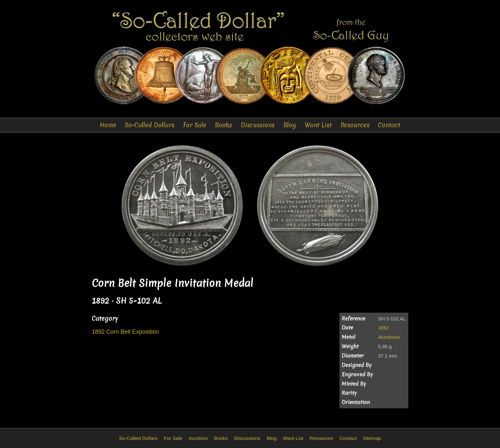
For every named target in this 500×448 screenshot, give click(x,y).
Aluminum (389, 337)
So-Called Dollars (150, 125)
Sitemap (372, 438)
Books (223, 125)
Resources (355, 125)
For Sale (195, 125)
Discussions (258, 125)
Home (108, 125)
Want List (318, 125)
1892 (383, 328)
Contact (389, 125)
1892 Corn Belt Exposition (125, 332)
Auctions (198, 438)
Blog (290, 125)
